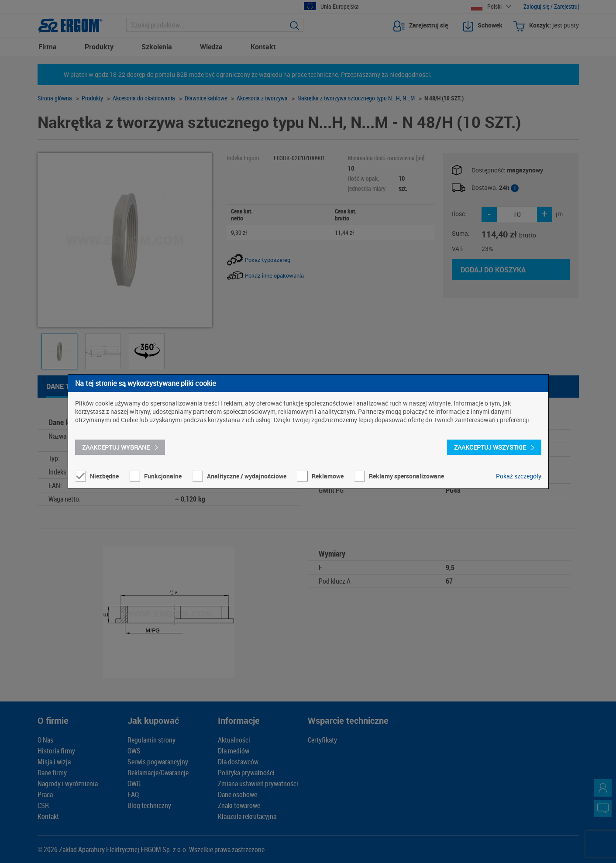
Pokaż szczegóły (519, 476)
